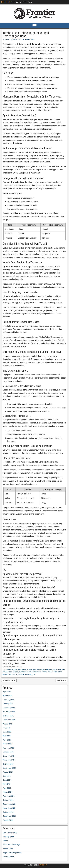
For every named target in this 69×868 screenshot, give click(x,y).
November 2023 (9, 808)
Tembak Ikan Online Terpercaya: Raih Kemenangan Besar (26, 34)
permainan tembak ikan (46, 669)
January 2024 (8, 800)
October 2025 (8, 716)
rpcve (7, 39)
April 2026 (7, 692)
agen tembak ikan (14, 669)
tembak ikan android (10, 672)
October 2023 (8, 812)
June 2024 (7, 780)
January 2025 (8, 752)
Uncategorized (9, 857)
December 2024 (9, 756)
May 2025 (7, 736)
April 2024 (7, 788)
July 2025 (7, 728)
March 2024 (8, 792)
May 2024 (7, 784)
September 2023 (9, 816)
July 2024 (7, 776)
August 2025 (8, 724)
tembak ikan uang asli (27, 674)
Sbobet (6, 841)
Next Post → (62, 680)
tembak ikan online (55, 672)
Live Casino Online (10, 833)
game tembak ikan (29, 669)
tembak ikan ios (25, 672)
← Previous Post (9, 680)
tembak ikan (60, 669)
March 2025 (8, 744)
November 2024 (9, 760)
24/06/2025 (17, 39)
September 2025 (9, 720)
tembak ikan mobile (39, 672)
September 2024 (9, 768)
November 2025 (9, 712)
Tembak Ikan (29, 39)
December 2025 (9, 708)
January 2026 (8, 704)
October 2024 (8, 764)
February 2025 (9, 748)
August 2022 (8, 820)
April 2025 (7, 740)
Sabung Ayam (8, 837)
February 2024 (9, 796)
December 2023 (9, 804)
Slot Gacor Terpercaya (12, 845)
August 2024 (8, 772)
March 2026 (8, 696)
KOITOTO (5, 2)
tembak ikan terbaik (10, 674)
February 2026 (9, 700)
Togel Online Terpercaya (12, 853)
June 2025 (7, 732)
